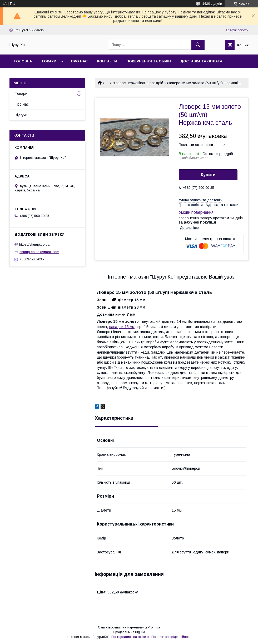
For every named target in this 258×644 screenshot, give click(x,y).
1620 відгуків (212, 4)
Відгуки (21, 115)
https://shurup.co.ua (34, 244)
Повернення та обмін (149, 61)
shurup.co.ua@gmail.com (39, 252)
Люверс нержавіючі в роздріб (138, 83)
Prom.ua (154, 627)
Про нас (79, 61)
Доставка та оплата (201, 61)
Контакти (107, 61)
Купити (208, 175)
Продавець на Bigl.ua (129, 632)
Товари (49, 61)
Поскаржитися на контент (130, 637)
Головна (23, 61)
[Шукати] (198, 45)
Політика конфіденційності (171, 637)
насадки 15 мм (122, 327)
